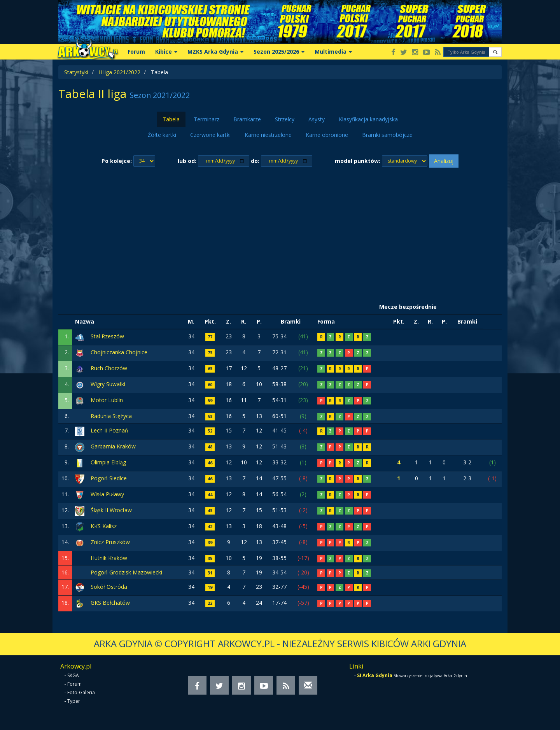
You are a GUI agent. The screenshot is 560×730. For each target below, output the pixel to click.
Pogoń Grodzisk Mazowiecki (126, 572)
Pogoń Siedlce (109, 478)
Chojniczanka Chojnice (119, 352)
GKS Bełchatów (110, 603)
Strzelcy (285, 119)
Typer (74, 701)
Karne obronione (327, 135)
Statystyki (76, 72)
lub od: (187, 161)
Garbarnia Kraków (113, 446)
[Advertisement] (280, 234)
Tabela (171, 119)
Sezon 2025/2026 (279, 52)
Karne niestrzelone (268, 135)
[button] (495, 52)
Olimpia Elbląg (108, 462)
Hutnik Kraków (109, 558)
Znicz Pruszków (110, 542)
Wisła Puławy (107, 494)
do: (255, 161)
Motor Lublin (107, 400)
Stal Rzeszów (107, 336)
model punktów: (358, 161)
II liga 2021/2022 (120, 72)
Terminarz (206, 119)
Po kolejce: (117, 161)
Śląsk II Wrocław (111, 510)
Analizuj (444, 161)
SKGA (73, 675)
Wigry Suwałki (108, 384)
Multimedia (333, 52)
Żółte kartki (162, 135)
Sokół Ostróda (109, 587)
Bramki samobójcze (387, 135)
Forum (136, 52)
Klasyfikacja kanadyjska (368, 119)
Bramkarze (247, 119)
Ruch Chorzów (109, 368)
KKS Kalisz (104, 526)
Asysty (317, 119)
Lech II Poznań (109, 430)
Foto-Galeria (81, 692)
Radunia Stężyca (111, 416)
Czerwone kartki (210, 135)
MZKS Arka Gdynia (215, 52)
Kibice (166, 52)
